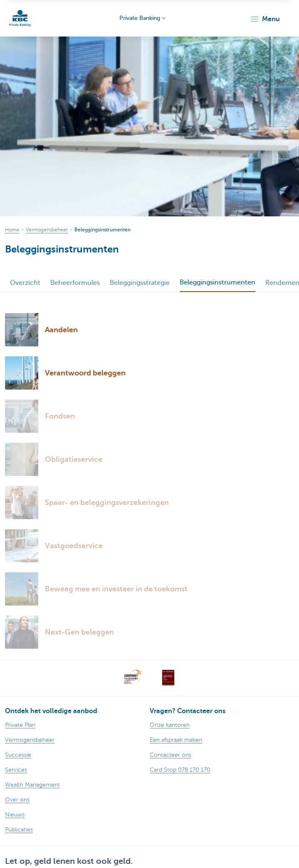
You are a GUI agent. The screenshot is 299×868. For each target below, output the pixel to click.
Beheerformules (75, 283)
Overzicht (25, 283)
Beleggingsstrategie (140, 283)
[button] (265, 19)
